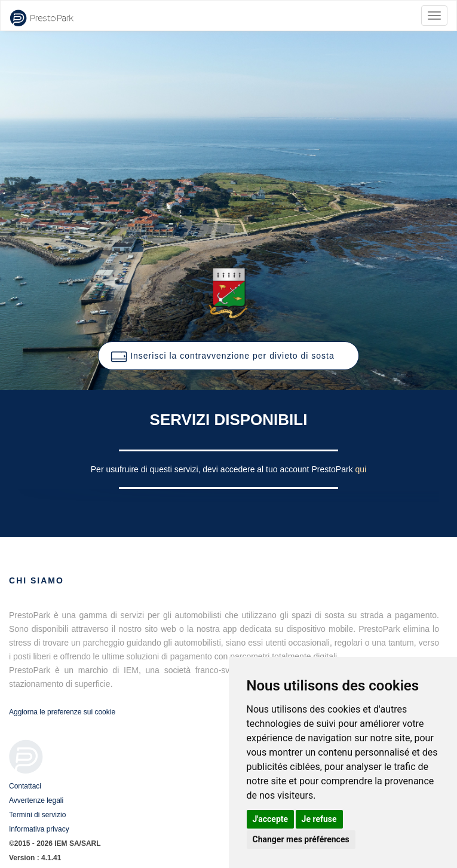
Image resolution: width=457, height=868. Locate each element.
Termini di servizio (37, 815)
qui (361, 469)
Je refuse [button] (319, 819)
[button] (228, 356)
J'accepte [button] (271, 819)
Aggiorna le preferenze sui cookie (62, 712)
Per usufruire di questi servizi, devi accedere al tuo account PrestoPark (223, 469)
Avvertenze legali (36, 800)
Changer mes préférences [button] (301, 839)
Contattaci (25, 786)
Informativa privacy (39, 829)
